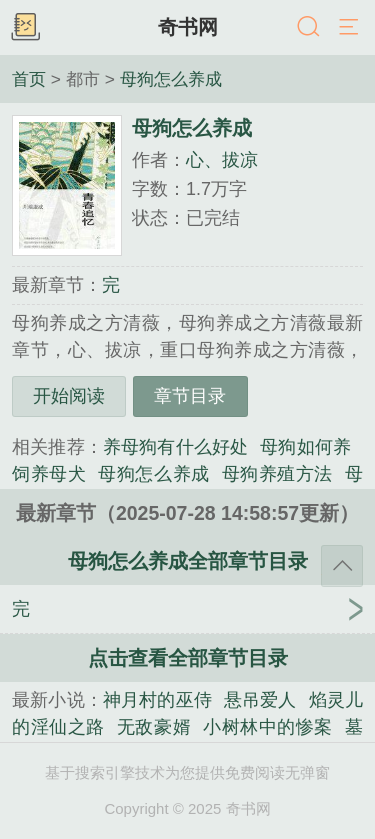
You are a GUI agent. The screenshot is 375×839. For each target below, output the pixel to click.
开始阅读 (69, 396)
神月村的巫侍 (157, 700)
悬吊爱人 (260, 700)
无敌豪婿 (154, 727)
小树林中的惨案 (268, 727)
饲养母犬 (49, 474)
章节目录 (190, 396)
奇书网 (188, 27)
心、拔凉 (222, 160)
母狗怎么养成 (171, 79)
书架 (25, 28)
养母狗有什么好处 (175, 447)
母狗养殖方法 (277, 474)
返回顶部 (342, 566)
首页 (29, 79)
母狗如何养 (305, 447)
